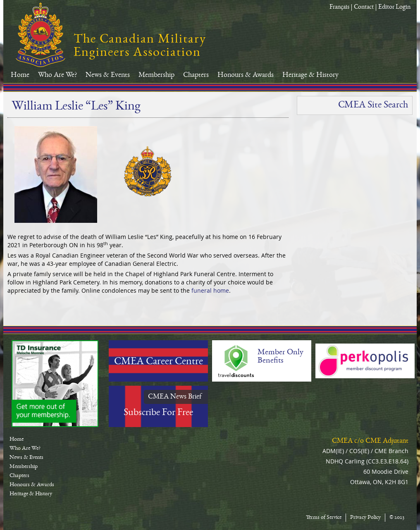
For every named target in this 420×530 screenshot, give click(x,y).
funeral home (210, 290)
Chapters (196, 75)
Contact (364, 7)
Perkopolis (365, 361)
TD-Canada (55, 384)
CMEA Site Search (373, 105)
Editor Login (394, 7)
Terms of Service (324, 518)
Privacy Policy (365, 518)
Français (339, 7)
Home (20, 75)
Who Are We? (57, 75)
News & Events (108, 75)
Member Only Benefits (280, 357)
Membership (156, 75)
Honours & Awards (246, 75)
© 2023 (397, 518)
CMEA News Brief (175, 397)
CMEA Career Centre (159, 362)
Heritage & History (310, 75)
